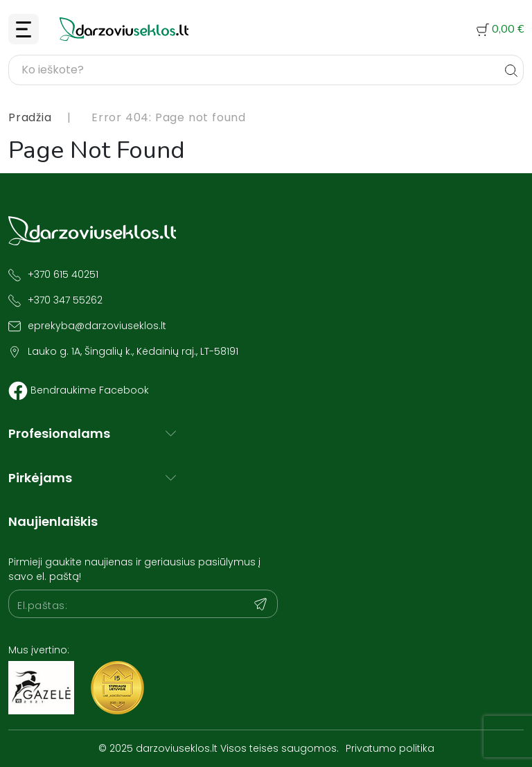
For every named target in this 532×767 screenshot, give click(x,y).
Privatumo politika (390, 748)
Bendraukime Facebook (90, 390)
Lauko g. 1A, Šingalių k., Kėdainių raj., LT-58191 (133, 351)
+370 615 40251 (63, 274)
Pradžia (30, 117)
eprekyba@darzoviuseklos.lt (97, 326)
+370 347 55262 (65, 300)
